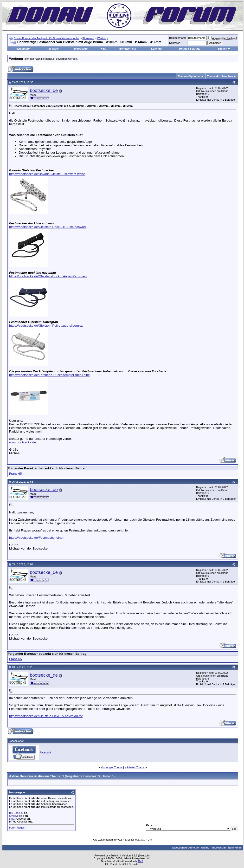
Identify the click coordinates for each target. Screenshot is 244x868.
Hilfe (103, 49)
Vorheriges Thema (112, 767)
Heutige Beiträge (190, 49)
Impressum (81, 49)
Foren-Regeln (17, 828)
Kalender (157, 49)
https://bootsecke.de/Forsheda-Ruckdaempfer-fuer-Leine (49, 375)
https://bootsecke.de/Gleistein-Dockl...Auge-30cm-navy (48, 276)
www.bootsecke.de (22, 442)
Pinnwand (88, 38)
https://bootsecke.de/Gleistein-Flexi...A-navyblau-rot (46, 716)
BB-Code (15, 813)
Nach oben (235, 848)
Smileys (14, 816)
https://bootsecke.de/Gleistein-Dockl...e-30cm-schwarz (48, 227)
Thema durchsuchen (220, 76)
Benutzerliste (128, 49)
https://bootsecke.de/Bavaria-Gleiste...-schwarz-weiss (47, 174)
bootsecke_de (44, 90)
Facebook (45, 752)
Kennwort (175, 43)
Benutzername (178, 38)
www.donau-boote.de (185, 848)
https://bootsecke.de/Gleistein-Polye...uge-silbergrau (46, 326)
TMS (140, 861)
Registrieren (24, 49)
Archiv (205, 848)
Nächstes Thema (135, 767)
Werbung (103, 38)
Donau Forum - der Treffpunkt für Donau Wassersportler (47, 38)
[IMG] (12, 819)
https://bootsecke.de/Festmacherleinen (37, 538)
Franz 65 (16, 474)
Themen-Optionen (189, 76)
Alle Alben (53, 49)
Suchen (222, 49)
